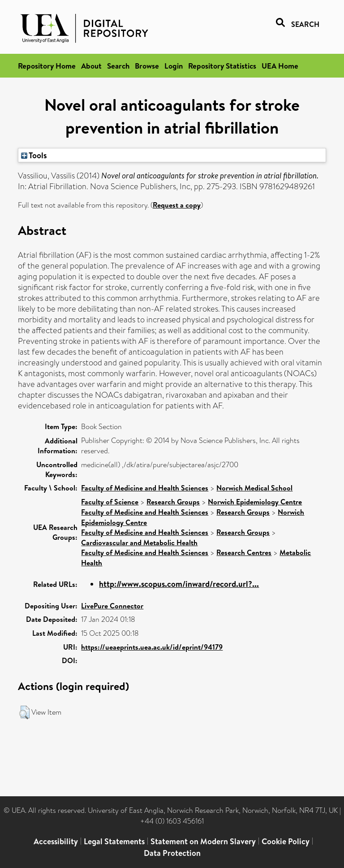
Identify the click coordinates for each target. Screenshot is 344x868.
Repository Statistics (222, 66)
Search (118, 66)
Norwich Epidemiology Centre (255, 502)
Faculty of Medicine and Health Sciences (145, 488)
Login (174, 66)
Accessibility (56, 841)
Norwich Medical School (254, 488)
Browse (147, 66)
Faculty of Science (110, 502)
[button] (24, 712)
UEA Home (280, 66)
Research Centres (244, 552)
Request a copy (177, 205)
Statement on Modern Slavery (203, 841)
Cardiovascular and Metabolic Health (139, 542)
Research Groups (173, 502)
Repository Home (47, 66)
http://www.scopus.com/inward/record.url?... (179, 584)
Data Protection (172, 853)
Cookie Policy (286, 841)
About (91, 66)
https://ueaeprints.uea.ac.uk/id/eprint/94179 (152, 647)
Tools (34, 155)
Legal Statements (114, 841)
